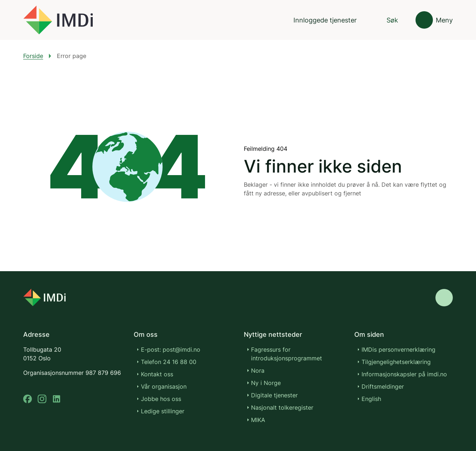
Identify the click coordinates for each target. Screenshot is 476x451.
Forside (33, 56)
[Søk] (386, 20)
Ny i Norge (266, 383)
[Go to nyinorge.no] (64, 293)
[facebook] (28, 399)
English (371, 399)
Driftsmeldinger (383, 386)
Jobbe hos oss (161, 399)
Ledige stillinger (163, 411)
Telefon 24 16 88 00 (169, 362)
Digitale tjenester (274, 395)
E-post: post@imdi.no (171, 349)
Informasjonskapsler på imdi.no (404, 374)
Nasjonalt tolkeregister (282, 407)
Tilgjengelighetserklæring (396, 362)
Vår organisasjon (164, 386)
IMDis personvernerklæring (398, 349)
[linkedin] (57, 399)
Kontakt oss (157, 374)
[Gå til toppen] (444, 293)
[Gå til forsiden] (58, 20)
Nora (258, 371)
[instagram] (42, 399)
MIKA (258, 420)
